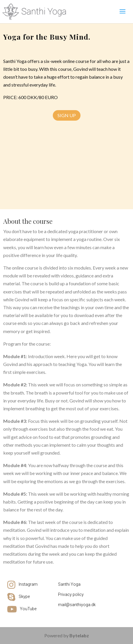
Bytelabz (79, 635)
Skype (24, 597)
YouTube (28, 609)
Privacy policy (71, 594)
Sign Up (67, 115)
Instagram (28, 584)
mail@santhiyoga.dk (77, 605)
